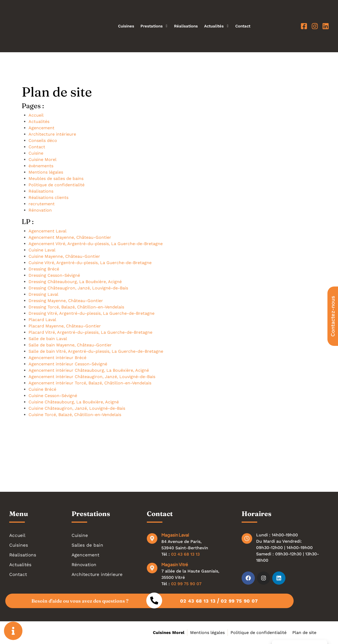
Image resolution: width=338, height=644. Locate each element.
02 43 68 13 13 (185, 554)
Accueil (36, 115)
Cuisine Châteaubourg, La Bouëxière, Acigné (74, 402)
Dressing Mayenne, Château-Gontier (66, 301)
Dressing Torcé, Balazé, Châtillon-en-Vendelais (76, 307)
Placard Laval (42, 320)
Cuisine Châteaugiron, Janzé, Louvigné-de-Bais (77, 408)
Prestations (154, 26)
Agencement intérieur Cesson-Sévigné (68, 364)
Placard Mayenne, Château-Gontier (65, 326)
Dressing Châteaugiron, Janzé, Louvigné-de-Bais (78, 288)
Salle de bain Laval (48, 339)
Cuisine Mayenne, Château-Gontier (64, 256)
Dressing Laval (43, 294)
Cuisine (36, 153)
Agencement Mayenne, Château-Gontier (70, 237)
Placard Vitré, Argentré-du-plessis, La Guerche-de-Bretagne (90, 332)
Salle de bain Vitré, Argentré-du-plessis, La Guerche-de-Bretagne (96, 351)
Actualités (216, 26)
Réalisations (186, 26)
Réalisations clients (48, 197)
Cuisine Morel (43, 159)
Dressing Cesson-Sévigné (54, 275)
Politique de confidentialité (57, 185)
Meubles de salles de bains (56, 178)
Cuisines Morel (169, 633)
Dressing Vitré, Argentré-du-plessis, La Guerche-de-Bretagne (91, 313)
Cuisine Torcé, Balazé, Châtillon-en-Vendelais (75, 415)
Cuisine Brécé (42, 389)
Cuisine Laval (42, 250)
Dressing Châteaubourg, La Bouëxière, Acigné (75, 282)
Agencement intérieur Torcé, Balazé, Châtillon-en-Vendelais (90, 383)
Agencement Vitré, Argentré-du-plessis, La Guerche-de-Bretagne (96, 244)
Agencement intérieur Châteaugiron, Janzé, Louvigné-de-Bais (92, 377)
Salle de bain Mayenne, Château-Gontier (70, 345)
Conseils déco (43, 140)
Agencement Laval (48, 231)
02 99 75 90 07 (186, 584)
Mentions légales (46, 172)
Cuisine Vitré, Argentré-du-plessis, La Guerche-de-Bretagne (90, 263)
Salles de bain (87, 545)
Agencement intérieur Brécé (57, 358)
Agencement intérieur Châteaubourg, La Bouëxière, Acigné (89, 370)
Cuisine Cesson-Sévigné (53, 396)
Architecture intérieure (52, 134)
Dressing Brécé (44, 269)
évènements (41, 166)
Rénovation (40, 210)
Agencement (41, 128)
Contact (243, 26)
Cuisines (126, 26)
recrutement (42, 204)
